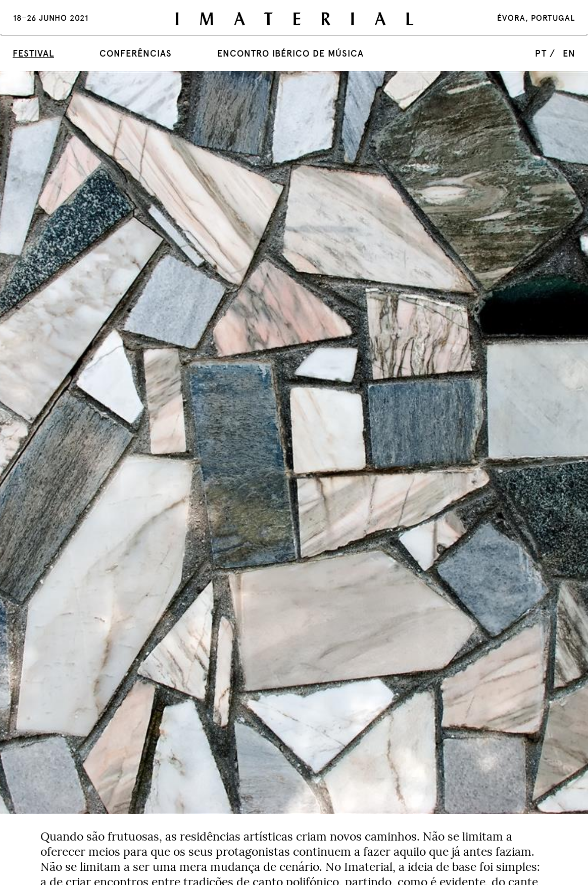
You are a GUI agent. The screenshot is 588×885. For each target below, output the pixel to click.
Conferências (136, 53)
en (569, 53)
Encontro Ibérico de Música (290, 53)
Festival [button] (33, 53)
